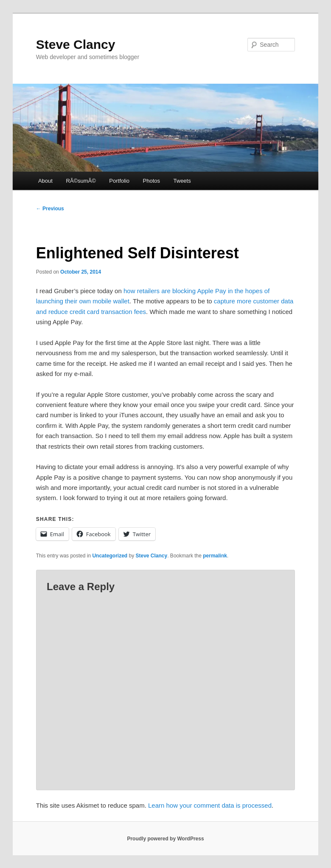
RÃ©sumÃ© (81, 181)
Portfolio (119, 181)
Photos (151, 181)
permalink (215, 556)
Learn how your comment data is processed (210, 805)
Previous (50, 209)
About (45, 181)
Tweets (182, 181)
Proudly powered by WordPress (165, 839)
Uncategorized (110, 556)
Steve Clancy (76, 44)
